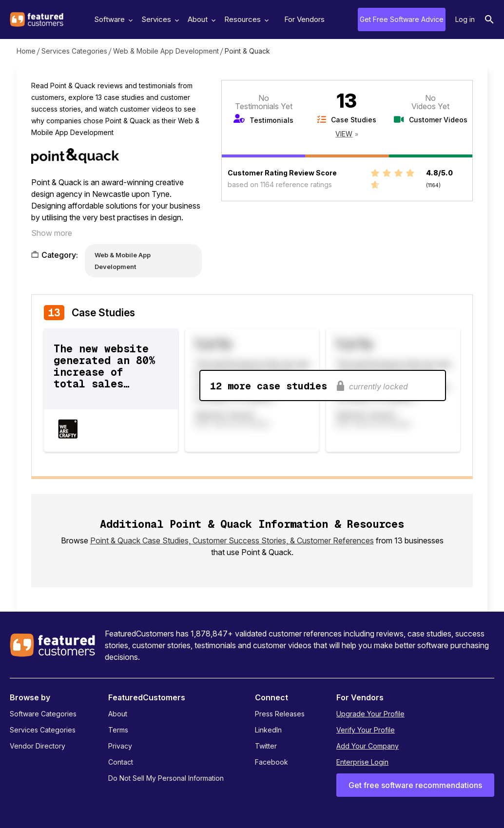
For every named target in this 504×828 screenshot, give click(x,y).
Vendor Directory (38, 746)
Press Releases (280, 714)
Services (159, 19)
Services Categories (74, 51)
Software (112, 19)
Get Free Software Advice (402, 19)
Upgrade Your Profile (370, 714)
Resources (245, 19)
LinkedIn (268, 730)
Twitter (266, 746)
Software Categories (43, 714)
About (200, 19)
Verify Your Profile (366, 730)
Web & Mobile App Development (166, 51)
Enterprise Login (362, 762)
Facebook (271, 762)
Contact (121, 762)
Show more (52, 233)
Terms (118, 730)
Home (26, 51)
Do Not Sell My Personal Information (166, 778)
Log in (465, 19)
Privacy (120, 746)
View (344, 134)
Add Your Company (368, 746)
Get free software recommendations (415, 785)
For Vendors (304, 19)
